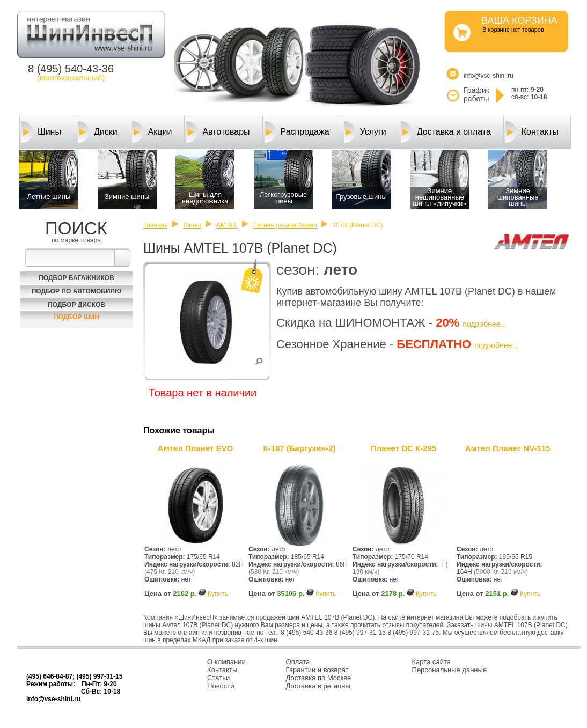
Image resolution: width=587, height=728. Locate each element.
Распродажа (297, 132)
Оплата (298, 662)
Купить (218, 594)
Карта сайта (431, 662)
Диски (98, 132)
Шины (41, 132)
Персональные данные (450, 670)
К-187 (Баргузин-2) (299, 448)
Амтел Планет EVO (195, 448)
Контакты (532, 132)
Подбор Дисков (76, 305)
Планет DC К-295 (403, 448)
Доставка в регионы (318, 686)
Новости (221, 686)
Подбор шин (76, 317)
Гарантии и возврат (317, 670)
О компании (226, 662)
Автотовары (218, 132)
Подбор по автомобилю (77, 291)
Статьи (218, 678)
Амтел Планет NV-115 (508, 448)
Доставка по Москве (319, 678)
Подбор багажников (76, 278)
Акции (152, 132)
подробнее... (485, 324)
